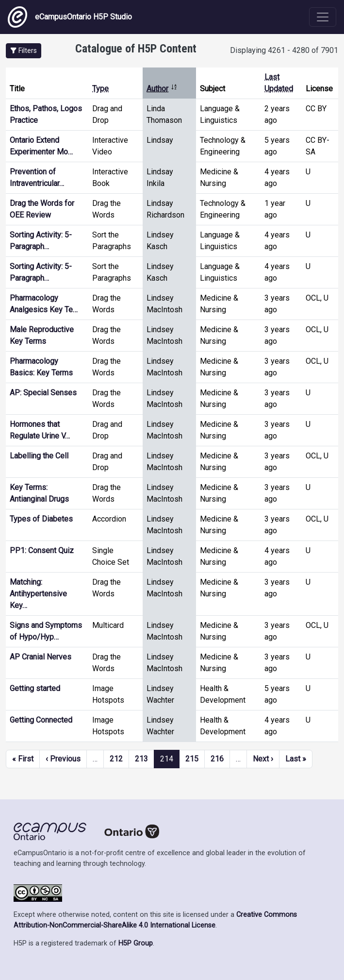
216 (217, 759)
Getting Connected (41, 720)
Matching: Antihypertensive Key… (38, 594)
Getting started (35, 688)
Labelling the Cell (39, 456)
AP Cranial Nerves (41, 657)
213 (141, 759)
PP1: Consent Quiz (42, 550)
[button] (24, 51)
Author (162, 89)
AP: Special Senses (43, 393)
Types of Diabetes (41, 519)
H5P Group (136, 943)
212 (116, 759)
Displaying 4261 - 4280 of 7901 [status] (284, 50)
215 (192, 759)
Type (100, 89)
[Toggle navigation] (323, 17)
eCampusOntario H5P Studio (70, 17)
